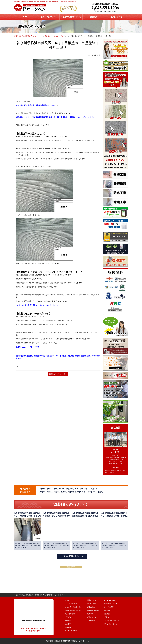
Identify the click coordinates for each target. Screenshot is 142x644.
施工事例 (90, 614)
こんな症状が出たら (70, 604)
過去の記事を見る (71, 556)
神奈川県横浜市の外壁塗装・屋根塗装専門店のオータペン (36, 105)
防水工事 (67, 624)
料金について (92, 600)
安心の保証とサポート (113, 604)
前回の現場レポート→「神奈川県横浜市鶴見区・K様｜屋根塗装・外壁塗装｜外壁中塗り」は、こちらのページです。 (57, 117)
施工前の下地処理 (93, 610)
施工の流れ (91, 607)
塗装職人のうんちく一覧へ (58, 374)
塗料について (92, 604)
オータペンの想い (112, 600)
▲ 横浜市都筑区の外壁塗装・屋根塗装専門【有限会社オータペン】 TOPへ (40, 595)
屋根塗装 (67, 621)
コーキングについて (70, 631)
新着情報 (109, 610)
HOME (66, 600)
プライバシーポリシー (113, 624)
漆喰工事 (67, 627)
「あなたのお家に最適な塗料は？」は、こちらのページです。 (38, 305)
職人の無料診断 (69, 614)
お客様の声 (91, 621)
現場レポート (92, 617)
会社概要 (109, 614)
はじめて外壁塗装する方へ (72, 607)
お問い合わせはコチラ (28, 347)
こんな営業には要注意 (113, 621)
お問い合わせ (110, 617)
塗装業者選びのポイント (71, 610)
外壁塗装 (67, 617)
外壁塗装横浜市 (71, 567)
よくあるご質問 (111, 607)
